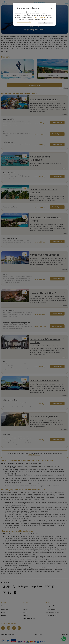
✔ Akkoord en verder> (45, 23)
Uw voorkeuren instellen (24, 22)
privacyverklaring (40, 17)
